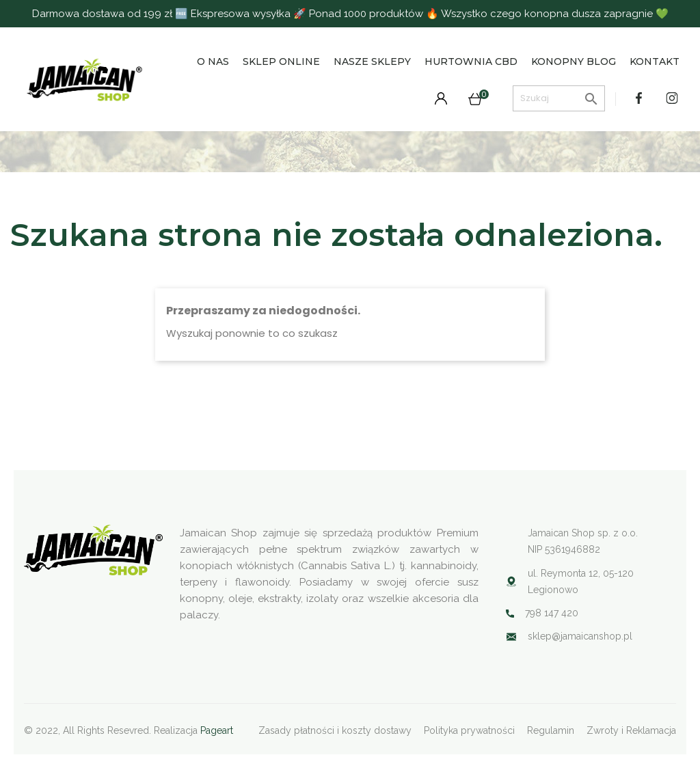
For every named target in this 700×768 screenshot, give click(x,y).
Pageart (217, 730)
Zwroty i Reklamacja (631, 730)
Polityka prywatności (469, 730)
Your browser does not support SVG (511, 637)
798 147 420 (552, 613)
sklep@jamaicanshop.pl (580, 636)
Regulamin (551, 730)
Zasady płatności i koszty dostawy (335, 730)
